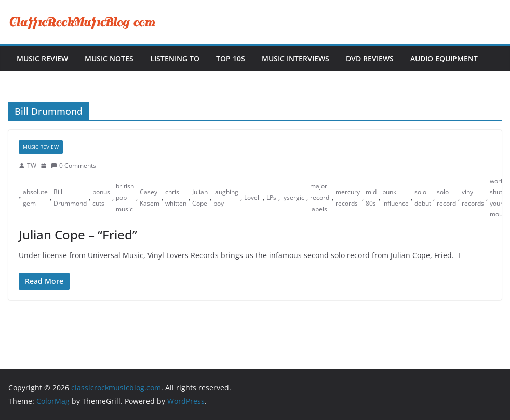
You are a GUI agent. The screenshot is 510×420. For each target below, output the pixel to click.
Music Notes (109, 58)
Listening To (175, 58)
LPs (271, 198)
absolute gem (35, 198)
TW (32, 165)
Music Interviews (296, 58)
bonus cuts (101, 198)
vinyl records (473, 198)
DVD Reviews (370, 58)
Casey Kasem (150, 198)
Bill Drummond (70, 198)
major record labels (320, 197)
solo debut (423, 198)
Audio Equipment (444, 58)
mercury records (348, 198)
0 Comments (73, 165)
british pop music (125, 197)
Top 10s (231, 58)
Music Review (42, 58)
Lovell (252, 198)
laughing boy (226, 198)
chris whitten (176, 198)
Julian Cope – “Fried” (78, 234)
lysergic (293, 198)
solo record (446, 198)
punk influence (395, 198)
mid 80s (371, 198)
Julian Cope (200, 198)
